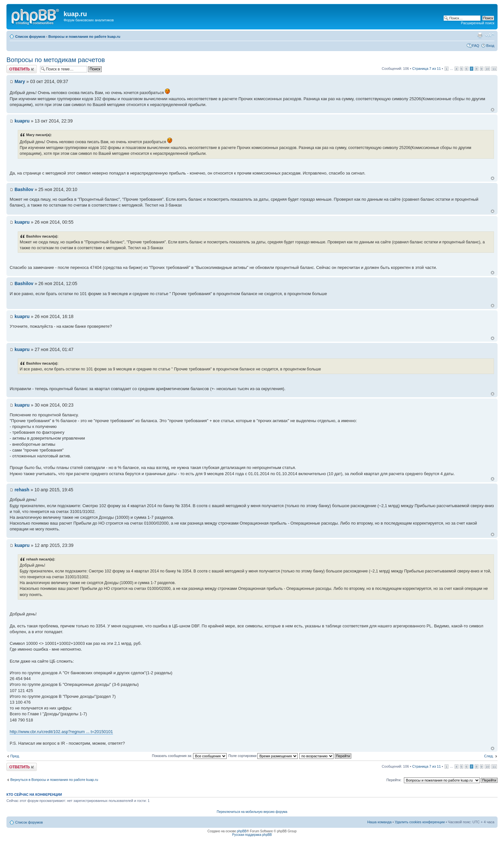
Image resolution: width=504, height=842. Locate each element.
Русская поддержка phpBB (252, 835)
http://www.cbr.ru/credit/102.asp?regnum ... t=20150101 (61, 732)
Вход (490, 46)
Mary (20, 81)
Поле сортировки (263, 756)
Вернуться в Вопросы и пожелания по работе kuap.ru (54, 780)
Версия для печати (480, 35)
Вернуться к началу (493, 110)
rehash (22, 490)
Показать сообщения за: (190, 756)
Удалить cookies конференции (420, 822)
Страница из (427, 69)
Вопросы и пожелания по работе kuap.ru (84, 37)
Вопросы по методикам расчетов (56, 60)
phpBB (242, 831)
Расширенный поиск (478, 23)
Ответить (22, 69)
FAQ (476, 46)
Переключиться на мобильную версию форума (252, 812)
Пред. (15, 756)
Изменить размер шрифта (490, 35)
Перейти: (394, 780)
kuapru (22, 121)
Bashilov (24, 189)
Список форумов (30, 37)
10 (487, 69)
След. (489, 756)
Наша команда (379, 822)
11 (494, 69)
